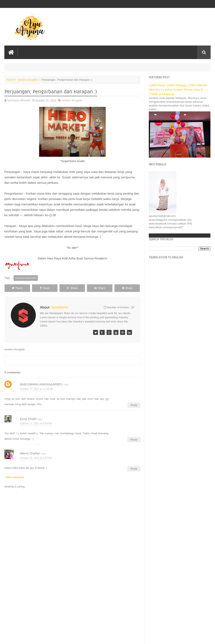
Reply (134, 405)
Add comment (15, 477)
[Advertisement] (72, 609)
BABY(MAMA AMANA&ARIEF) (41, 384)
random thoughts (28, 80)
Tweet (17, 288)
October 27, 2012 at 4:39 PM (36, 423)
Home (10, 80)
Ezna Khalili (28, 419)
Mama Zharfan (30, 453)
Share (45, 288)
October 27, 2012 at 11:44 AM (36, 389)
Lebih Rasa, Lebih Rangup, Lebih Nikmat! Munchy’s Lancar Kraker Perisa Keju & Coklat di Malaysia (178, 90)
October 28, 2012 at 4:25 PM (36, 458)
